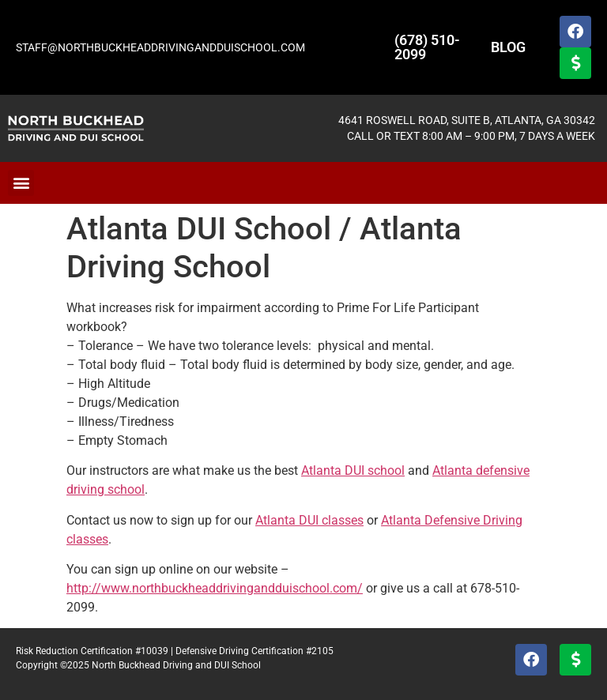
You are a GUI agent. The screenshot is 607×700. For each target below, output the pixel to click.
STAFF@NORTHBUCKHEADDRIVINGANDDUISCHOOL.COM (160, 47)
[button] (21, 183)
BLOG (508, 47)
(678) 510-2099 (427, 47)
